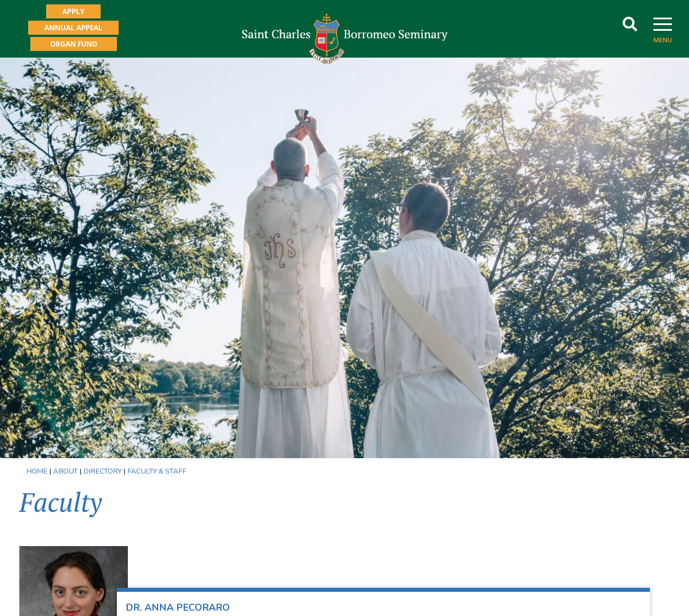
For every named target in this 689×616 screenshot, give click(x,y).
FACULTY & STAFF (156, 471)
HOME (37, 471)
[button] (630, 24)
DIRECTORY (103, 471)
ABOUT (65, 471)
